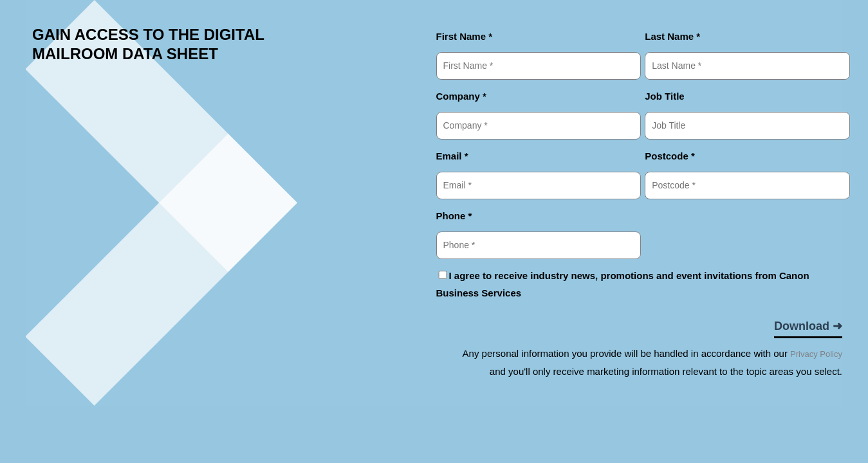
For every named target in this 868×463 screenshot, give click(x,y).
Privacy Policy (816, 354)
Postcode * (670, 156)
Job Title (664, 96)
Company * (461, 96)
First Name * (465, 36)
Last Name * (672, 36)
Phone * (454, 216)
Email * (452, 156)
